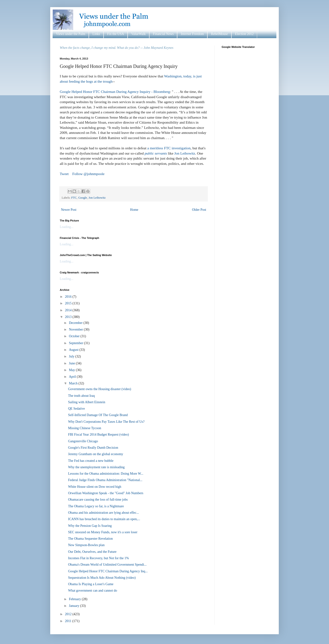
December (76, 323)
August (74, 350)
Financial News (163, 34)
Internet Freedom (192, 34)
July (72, 356)
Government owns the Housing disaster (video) (100, 389)
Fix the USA (116, 34)
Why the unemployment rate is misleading (96, 467)
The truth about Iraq (81, 396)
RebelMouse (219, 34)
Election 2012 (244, 34)
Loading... (67, 227)
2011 (69, 621)
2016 (69, 297)
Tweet (64, 174)
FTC (74, 198)
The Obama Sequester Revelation (90, 539)
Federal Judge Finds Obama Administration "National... (105, 480)
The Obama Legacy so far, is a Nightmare (96, 506)
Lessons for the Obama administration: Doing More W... (106, 474)
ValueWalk (138, 34)
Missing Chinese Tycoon (85, 428)
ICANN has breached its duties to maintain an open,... (104, 519)
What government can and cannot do (93, 591)
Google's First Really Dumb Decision (93, 448)
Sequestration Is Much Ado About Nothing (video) (102, 578)
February (75, 599)
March (74, 383)
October (75, 336)
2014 (69, 310)
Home (134, 210)
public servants (156, 153)
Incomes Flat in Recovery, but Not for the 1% (98, 558)
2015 (69, 303)
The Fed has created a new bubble (91, 461)
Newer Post (69, 210)
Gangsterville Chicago (83, 441)
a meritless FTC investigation (169, 148)
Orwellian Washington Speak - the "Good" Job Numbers (106, 493)
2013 (69, 317)
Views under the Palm (71, 34)
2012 (69, 614)
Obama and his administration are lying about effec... (104, 513)
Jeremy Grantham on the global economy (96, 454)
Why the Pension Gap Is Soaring (90, 526)
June (72, 363)
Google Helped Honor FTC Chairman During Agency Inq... (108, 571)
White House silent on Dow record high (95, 487)
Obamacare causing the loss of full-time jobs (98, 500)
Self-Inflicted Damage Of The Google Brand (98, 415)
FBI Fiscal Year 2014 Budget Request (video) (98, 435)
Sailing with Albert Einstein (87, 402)
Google (83, 198)
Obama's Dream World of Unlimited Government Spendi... (107, 565)
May (72, 370)
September (76, 343)
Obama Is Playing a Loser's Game (91, 584)
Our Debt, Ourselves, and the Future (92, 552)
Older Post (199, 210)
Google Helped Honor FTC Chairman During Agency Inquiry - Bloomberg (115, 92)
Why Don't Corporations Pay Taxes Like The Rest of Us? (106, 422)
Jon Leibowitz (185, 153)
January (74, 606)
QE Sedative (76, 409)
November (76, 330)
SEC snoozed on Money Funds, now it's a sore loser (103, 532)
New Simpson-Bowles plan (86, 545)
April (73, 377)
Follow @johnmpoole (88, 174)
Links (96, 34)
